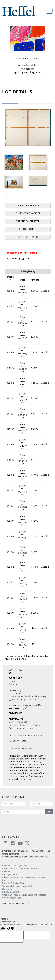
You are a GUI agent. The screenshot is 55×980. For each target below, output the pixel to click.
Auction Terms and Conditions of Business (21, 869)
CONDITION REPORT (28, 237)
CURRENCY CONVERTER (28, 214)
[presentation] (24, 823)
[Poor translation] (11, 929)
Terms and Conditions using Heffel (18, 886)
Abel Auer (15, 678)
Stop (24, 741)
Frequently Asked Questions (15, 866)
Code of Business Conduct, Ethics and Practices (24, 895)
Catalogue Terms (10, 874)
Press (5, 880)
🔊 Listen (14, 741)
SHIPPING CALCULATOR (28, 221)
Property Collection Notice (14, 883)
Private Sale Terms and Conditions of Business (24, 877)
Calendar (6, 871)
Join (49, 812)
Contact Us (7, 889)
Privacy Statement (11, 892)
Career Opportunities (12, 898)
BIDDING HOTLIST (28, 229)
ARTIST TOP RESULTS (28, 206)
